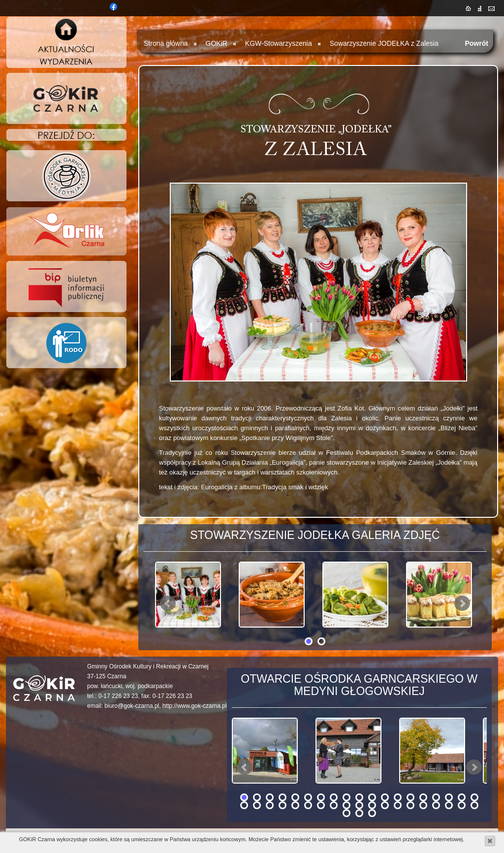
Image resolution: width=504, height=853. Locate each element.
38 (474, 805)
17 (449, 797)
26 (321, 805)
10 (359, 797)
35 (436, 805)
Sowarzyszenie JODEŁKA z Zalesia (384, 43)
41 (372, 813)
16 (436, 797)
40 (359, 813)
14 (410, 797)
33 (410, 805)
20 (244, 805)
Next (462, 603)
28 (346, 805)
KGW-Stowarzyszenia (279, 43)
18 (462, 797)
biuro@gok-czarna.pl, (132, 706)
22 (270, 805)
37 (462, 805)
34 (423, 805)
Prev (168, 603)
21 (257, 805)
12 (385, 797)
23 (283, 805)
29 (359, 805)
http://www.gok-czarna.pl (195, 706)
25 (308, 805)
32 (398, 805)
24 (295, 805)
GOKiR (217, 43)
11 (372, 797)
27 (334, 805)
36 (449, 805)
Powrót (476, 43)
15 (423, 797)
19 (474, 797)
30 (372, 805)
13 (398, 797)
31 (385, 805)
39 (346, 813)
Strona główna (166, 43)
